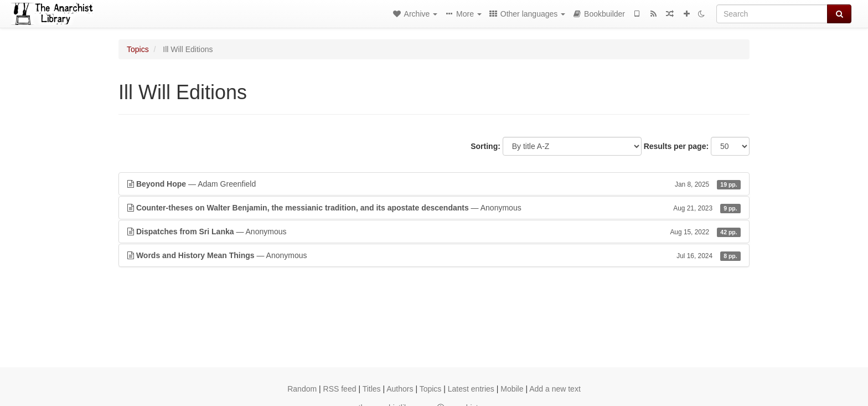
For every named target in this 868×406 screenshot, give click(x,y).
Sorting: (485, 146)
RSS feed (340, 389)
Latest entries (471, 389)
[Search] (772, 14)
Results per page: (676, 146)
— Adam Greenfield (434, 184)
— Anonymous (434, 208)
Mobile (512, 389)
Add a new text (555, 389)
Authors (400, 389)
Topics (138, 49)
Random (302, 389)
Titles (372, 389)
